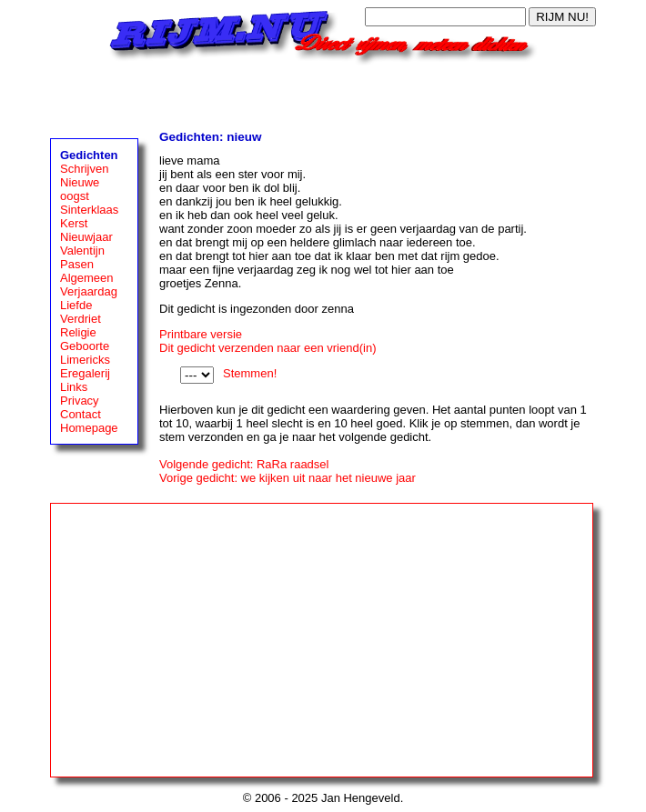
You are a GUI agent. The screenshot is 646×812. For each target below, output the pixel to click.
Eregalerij (85, 373)
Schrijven (84, 169)
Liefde (76, 305)
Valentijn (82, 251)
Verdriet (81, 319)
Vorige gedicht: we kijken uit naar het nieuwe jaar (288, 478)
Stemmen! (250, 373)
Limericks (85, 360)
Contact (81, 414)
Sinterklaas (89, 210)
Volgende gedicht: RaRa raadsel (244, 464)
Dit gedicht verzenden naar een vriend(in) (267, 348)
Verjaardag (89, 291)
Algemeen (87, 278)
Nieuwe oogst (80, 189)
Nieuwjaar (86, 237)
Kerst (74, 223)
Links (74, 387)
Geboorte (85, 346)
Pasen (77, 264)
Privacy (80, 401)
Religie (78, 332)
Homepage (89, 428)
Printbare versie (201, 334)
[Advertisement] (323, 93)
